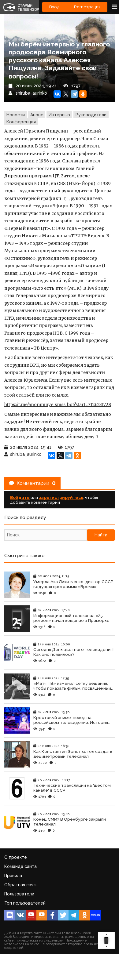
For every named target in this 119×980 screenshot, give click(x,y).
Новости (16, 115)
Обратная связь (21, 885)
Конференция (21, 122)
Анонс (37, 115)
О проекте (16, 857)
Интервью (59, 115)
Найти (101, 535)
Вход (54, 7)
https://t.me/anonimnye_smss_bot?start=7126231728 (58, 405)
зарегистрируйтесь (61, 497)
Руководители (91, 115)
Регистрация (87, 7)
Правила (13, 876)
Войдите (20, 497)
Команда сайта (20, 866)
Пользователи (19, 894)
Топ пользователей (25, 903)
